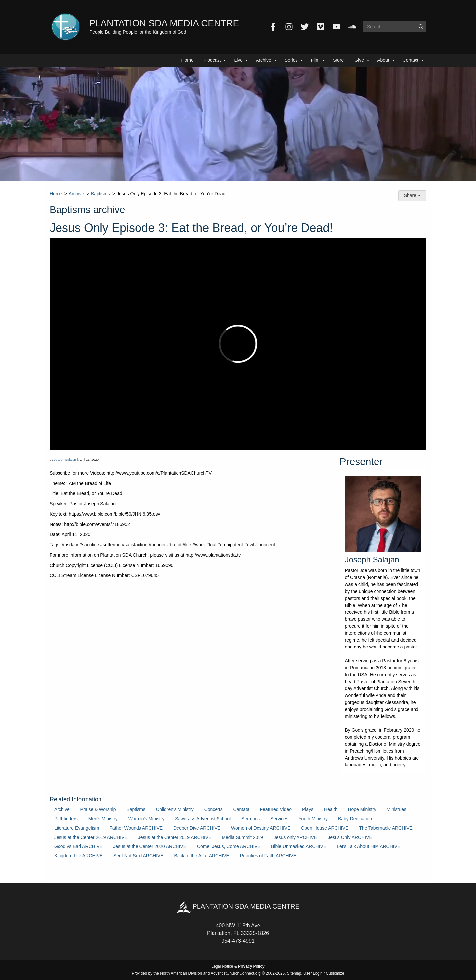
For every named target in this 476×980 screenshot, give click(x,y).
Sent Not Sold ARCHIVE (139, 856)
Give (359, 60)
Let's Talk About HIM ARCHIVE (369, 846)
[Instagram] (289, 27)
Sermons (251, 819)
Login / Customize (329, 973)
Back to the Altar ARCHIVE (202, 856)
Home (187, 60)
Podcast (213, 60)
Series (291, 60)
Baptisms (100, 194)
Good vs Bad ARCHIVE (78, 846)
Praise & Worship (98, 809)
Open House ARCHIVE (325, 828)
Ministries (397, 809)
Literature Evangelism (77, 828)
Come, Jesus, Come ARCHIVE (229, 846)
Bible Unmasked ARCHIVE (299, 846)
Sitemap (294, 973)
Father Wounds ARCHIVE (136, 828)
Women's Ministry (146, 819)
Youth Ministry (313, 819)
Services (279, 819)
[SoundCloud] (352, 27)
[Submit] (421, 27)
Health (331, 809)
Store (338, 60)
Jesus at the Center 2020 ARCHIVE (150, 846)
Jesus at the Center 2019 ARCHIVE (91, 837)
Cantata (241, 809)
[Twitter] (305, 27)
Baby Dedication (355, 819)
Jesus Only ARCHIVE (350, 837)
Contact (411, 60)
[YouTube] (337, 27)
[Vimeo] (321, 27)
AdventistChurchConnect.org (236, 973)
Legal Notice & (238, 966)
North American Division (181, 973)
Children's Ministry (175, 809)
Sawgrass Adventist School (203, 819)
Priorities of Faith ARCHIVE (268, 856)
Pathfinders (66, 819)
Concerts (214, 809)
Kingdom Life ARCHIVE (79, 856)
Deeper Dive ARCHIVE (197, 828)
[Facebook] (273, 27)
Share (412, 195)
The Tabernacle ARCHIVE (386, 828)
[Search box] (395, 27)
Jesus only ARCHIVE (296, 837)
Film (315, 60)
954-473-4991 (238, 941)
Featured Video (276, 809)
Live (238, 60)
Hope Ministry (362, 809)
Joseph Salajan (65, 460)
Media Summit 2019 (242, 837)
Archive (264, 60)
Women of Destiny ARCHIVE (261, 828)
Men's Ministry (103, 819)
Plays (308, 809)
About (383, 60)
